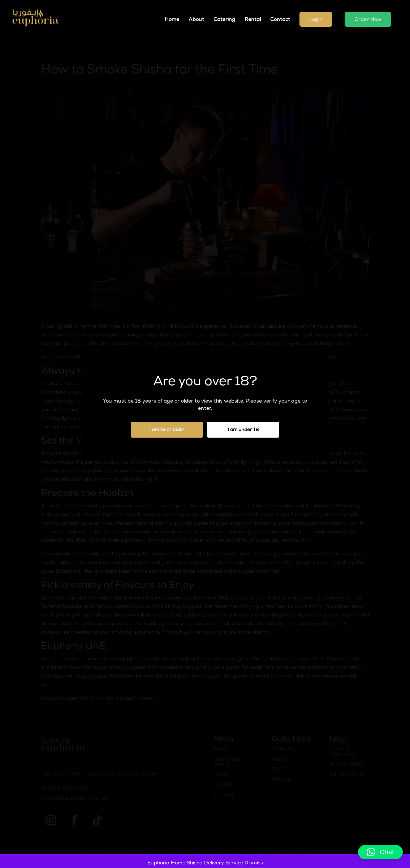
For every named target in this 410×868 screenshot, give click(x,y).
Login (316, 20)
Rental (253, 20)
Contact (280, 20)
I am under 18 (243, 430)
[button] (380, 852)
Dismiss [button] (254, 863)
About (196, 20)
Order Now (368, 20)
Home (172, 20)
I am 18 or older (167, 430)
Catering (224, 20)
